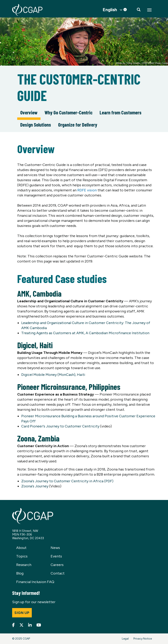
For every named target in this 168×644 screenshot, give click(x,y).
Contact (58, 573)
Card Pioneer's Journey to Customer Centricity (60, 426)
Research (24, 565)
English (110, 10)
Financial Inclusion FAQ (35, 582)
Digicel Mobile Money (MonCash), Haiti (53, 375)
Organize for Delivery (78, 125)
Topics (22, 556)
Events (56, 556)
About (21, 548)
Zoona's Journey (35, 486)
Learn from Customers (121, 112)
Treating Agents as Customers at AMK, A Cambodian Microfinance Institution (85, 333)
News (55, 548)
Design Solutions (36, 125)
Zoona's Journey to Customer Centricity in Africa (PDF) (67, 481)
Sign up (22, 613)
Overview (29, 112)
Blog (20, 573)
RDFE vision (87, 190)
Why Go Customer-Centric (69, 112)
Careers (57, 565)
